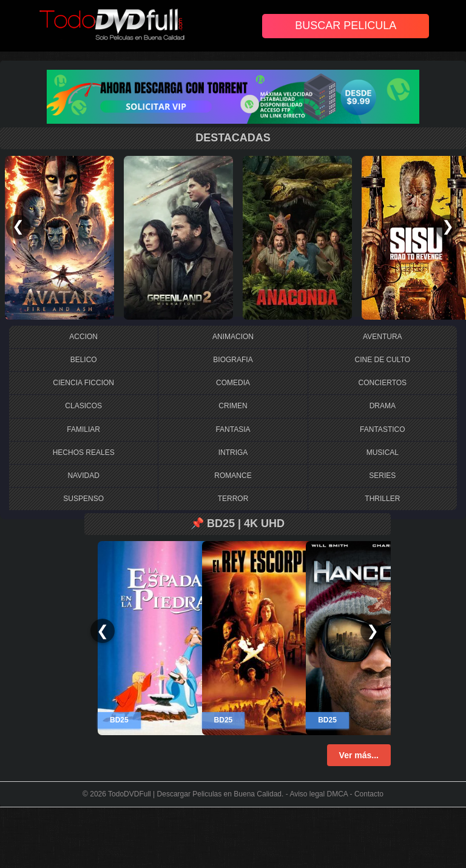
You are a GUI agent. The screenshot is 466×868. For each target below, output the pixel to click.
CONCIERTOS (383, 383)
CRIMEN (233, 406)
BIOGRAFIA (233, 360)
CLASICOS (83, 406)
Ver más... (359, 755)
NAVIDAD (83, 476)
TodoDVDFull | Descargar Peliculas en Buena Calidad (195, 794)
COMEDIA (233, 383)
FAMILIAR (83, 429)
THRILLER (382, 499)
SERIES (382, 476)
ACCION (83, 337)
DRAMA (383, 406)
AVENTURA (382, 337)
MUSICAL (383, 453)
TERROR (233, 499)
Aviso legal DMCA (319, 794)
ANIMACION (233, 337)
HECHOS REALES (84, 453)
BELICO (84, 360)
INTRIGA (233, 453)
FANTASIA (233, 429)
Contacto (369, 794)
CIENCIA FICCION (83, 383)
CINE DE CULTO (383, 360)
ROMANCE (233, 476)
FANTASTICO (382, 429)
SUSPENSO (83, 499)
